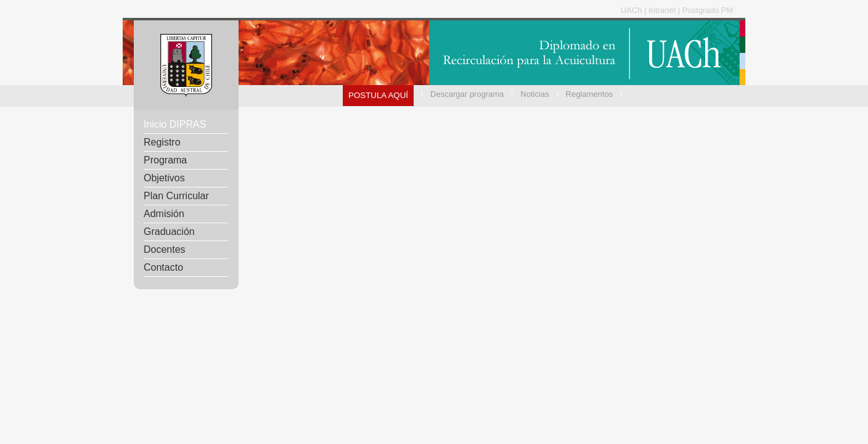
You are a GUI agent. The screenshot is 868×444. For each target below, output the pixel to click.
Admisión (164, 214)
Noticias (534, 94)
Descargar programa (467, 94)
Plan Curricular (176, 196)
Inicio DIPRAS (175, 124)
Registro (162, 142)
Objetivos (164, 178)
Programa (165, 160)
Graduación (169, 232)
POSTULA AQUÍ (378, 95)
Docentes (165, 249)
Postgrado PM (708, 10)
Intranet (663, 10)
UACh (633, 10)
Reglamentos (590, 94)
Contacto (163, 267)
